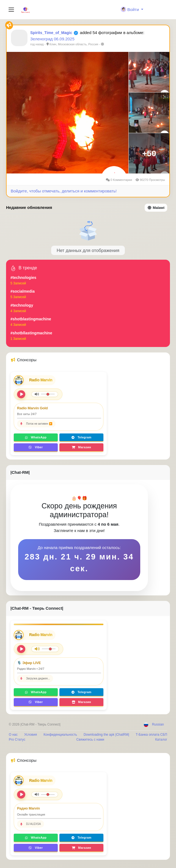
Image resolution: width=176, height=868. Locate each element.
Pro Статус (17, 740)
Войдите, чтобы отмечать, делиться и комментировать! (64, 191)
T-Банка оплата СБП (152, 735)
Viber (36, 447)
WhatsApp (36, 437)
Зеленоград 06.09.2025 (52, 39)
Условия (31, 735)
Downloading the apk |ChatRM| (106, 735)
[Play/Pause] (21, 649)
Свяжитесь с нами (90, 740)
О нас (13, 735)
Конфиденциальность (60, 735)
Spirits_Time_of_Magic (51, 33)
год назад (37, 44)
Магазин (82, 447)
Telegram (82, 437)
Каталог (161, 740)
